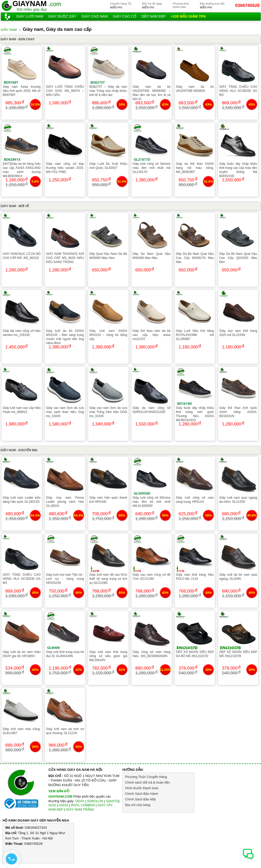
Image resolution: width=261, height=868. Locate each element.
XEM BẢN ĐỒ (59, 791)
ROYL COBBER (83, 805)
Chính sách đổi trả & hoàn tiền (147, 782)
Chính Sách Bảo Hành (142, 794)
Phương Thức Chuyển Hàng (146, 777)
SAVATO (112, 801)
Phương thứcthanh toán (181, 5)
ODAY (80, 801)
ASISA (63, 805)
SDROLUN (95, 801)
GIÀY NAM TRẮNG (80, 809)
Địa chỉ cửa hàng (138, 805)
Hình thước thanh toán (142, 788)
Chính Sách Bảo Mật (140, 799)
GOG (52, 805)
